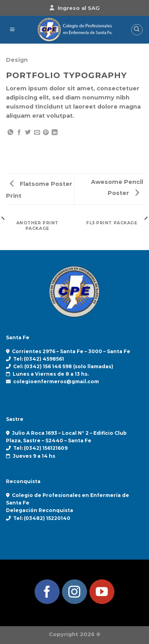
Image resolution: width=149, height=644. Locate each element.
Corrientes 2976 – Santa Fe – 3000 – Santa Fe (71, 351)
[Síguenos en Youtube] (102, 592)
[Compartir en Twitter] (28, 133)
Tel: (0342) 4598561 (39, 359)
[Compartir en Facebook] (19, 133)
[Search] (137, 30)
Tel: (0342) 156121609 (40, 448)
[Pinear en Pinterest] (46, 133)
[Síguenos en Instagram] (74, 592)
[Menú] (12, 30)
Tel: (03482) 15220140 (42, 518)
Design (17, 60)
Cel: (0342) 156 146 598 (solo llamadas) (63, 366)
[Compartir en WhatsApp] (11, 133)
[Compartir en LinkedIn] (55, 133)
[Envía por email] (37, 133)
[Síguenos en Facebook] (47, 592)
